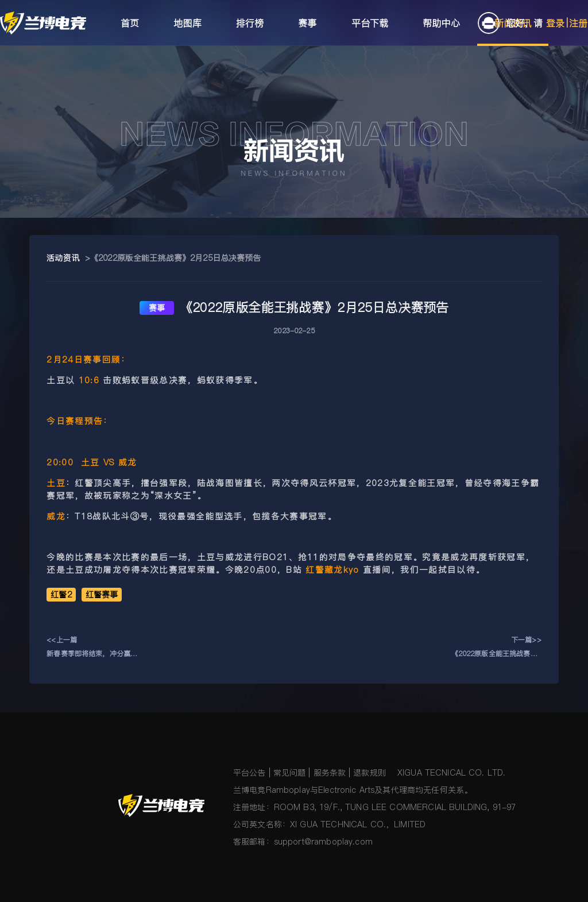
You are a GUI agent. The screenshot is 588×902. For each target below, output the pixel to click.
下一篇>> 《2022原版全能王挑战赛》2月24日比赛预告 (496, 648)
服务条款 (330, 773)
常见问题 (290, 773)
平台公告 (249, 773)
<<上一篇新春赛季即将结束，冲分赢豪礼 (92, 648)
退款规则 (370, 773)
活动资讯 (63, 258)
